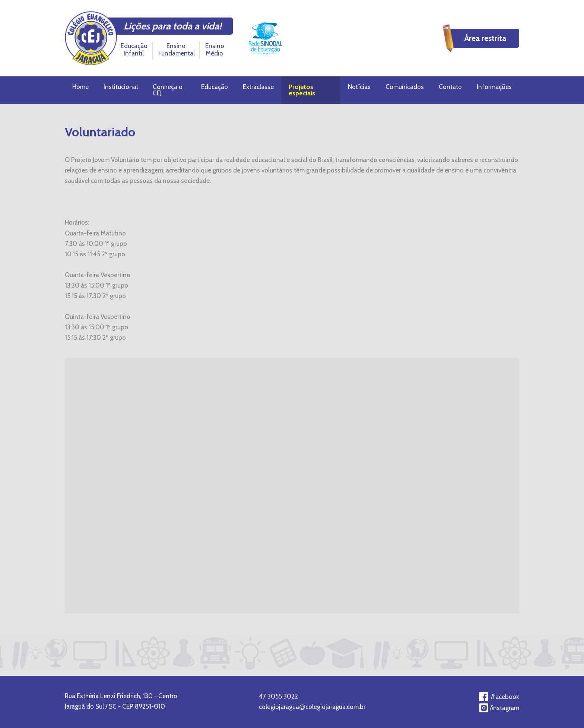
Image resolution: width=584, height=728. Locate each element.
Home (80, 87)
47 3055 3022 (278, 696)
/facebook (505, 697)
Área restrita (485, 38)
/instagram (504, 708)
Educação (215, 87)
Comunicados (405, 87)
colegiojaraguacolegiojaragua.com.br (312, 707)
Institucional (121, 87)
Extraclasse (258, 87)
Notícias (359, 87)
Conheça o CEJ (168, 90)
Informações (494, 87)
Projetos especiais (302, 90)
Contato (450, 87)
